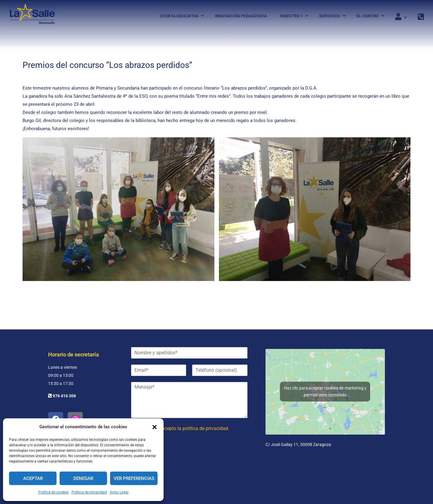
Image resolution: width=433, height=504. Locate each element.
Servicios (330, 16)
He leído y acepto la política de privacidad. (184, 428)
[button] (155, 427)
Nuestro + (292, 16)
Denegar (83, 478)
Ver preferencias (134, 478)
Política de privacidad (89, 492)
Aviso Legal (119, 492)
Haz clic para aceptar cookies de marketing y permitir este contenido (325, 391)
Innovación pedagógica (241, 16)
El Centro (368, 16)
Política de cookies (53, 492)
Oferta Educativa (179, 16)
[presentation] (177, 462)
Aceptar (33, 478)
